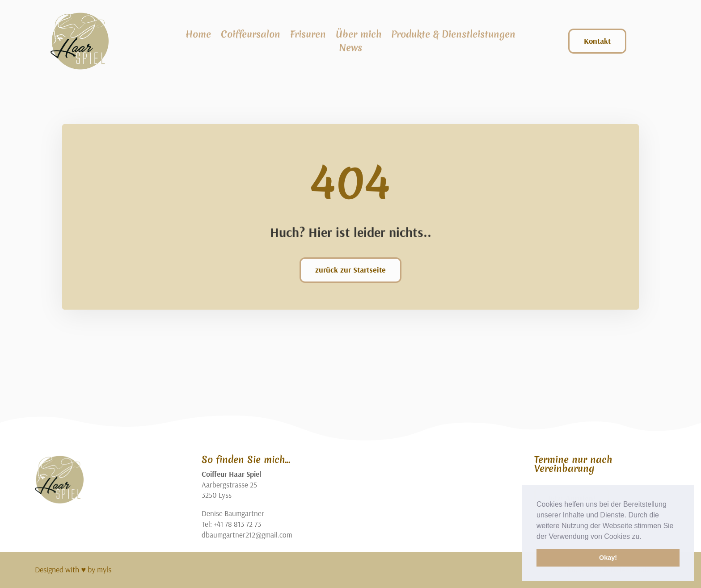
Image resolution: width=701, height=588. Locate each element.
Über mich (359, 36)
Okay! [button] (608, 558)
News (350, 49)
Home (198, 36)
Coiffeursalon (251, 36)
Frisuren (308, 36)
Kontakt (597, 41)
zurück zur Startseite (350, 270)
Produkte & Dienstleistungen (453, 36)
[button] (645, 537)
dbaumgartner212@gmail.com (247, 535)
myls (104, 569)
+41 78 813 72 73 (237, 524)
